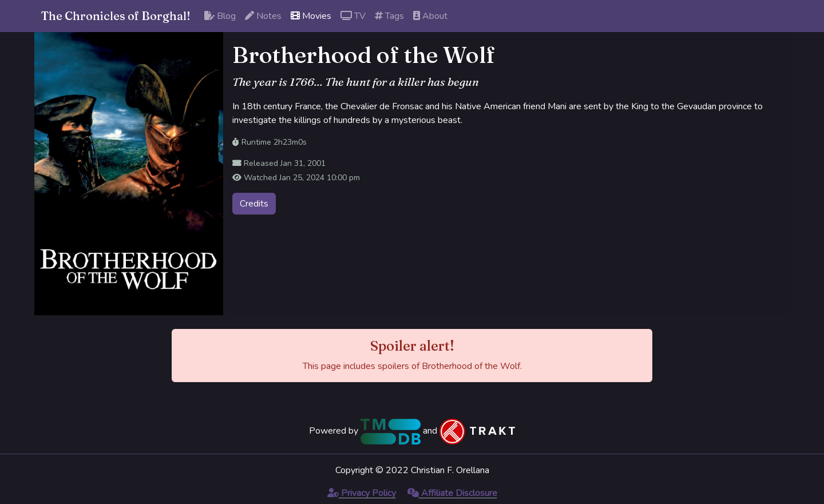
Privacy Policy (362, 493)
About (430, 16)
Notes (263, 16)
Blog (220, 16)
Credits (254, 204)
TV (353, 16)
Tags (389, 16)
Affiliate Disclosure (452, 493)
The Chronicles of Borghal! (116, 16)
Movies (311, 16)
